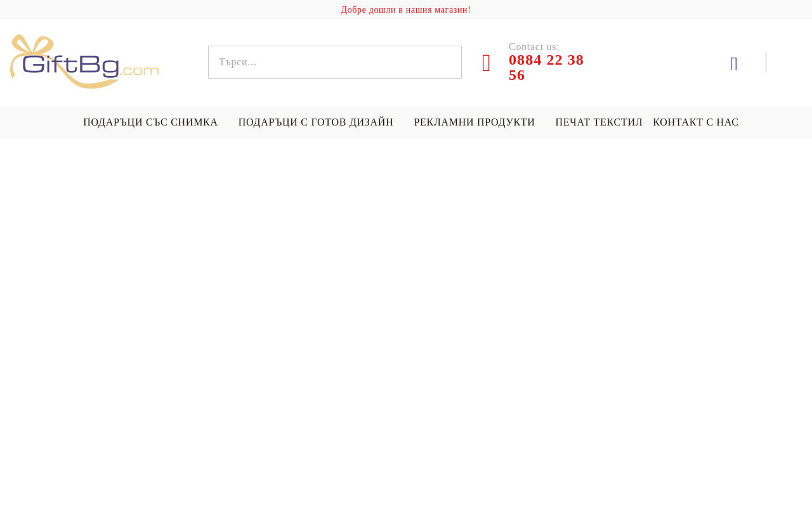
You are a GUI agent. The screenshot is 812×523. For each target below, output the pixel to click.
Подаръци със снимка (150, 122)
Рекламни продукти (474, 122)
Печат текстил (599, 122)
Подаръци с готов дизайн (316, 122)
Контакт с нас (696, 122)
